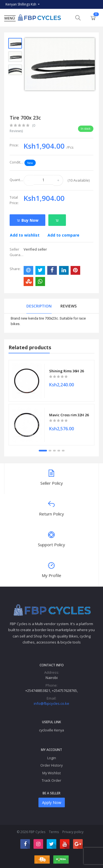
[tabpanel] (51, 403)
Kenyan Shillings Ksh (21, 4)
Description (39, 306)
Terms (54, 832)
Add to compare (63, 235)
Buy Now (27, 220)
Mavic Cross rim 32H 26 (69, 415)
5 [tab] (63, 451)
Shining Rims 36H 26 (66, 371)
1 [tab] (43, 451)
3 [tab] (54, 451)
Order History (51, 765)
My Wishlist (51, 773)
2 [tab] (50, 451)
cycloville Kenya (51, 730)
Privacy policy (73, 832)
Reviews (69, 306)
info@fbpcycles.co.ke (51, 703)
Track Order (51, 780)
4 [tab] (59, 451)
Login (52, 758)
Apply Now (52, 802)
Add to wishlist (25, 235)
